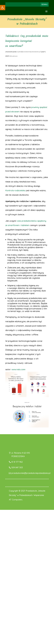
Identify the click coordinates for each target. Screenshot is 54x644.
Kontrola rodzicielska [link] (15, 190)
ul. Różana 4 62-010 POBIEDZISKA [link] (21, 455)
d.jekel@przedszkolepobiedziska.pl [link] (29, 52)
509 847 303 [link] (17, 467)
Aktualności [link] (14, 56)
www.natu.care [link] (18, 369)
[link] (3, 8)
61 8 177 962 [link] (17, 462)
